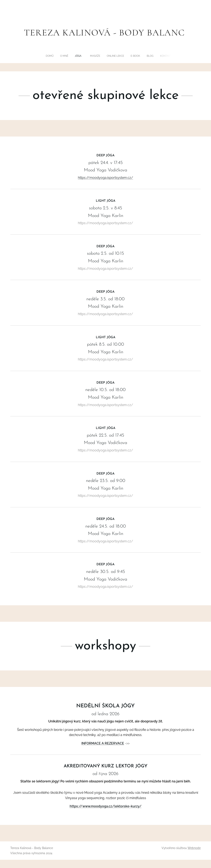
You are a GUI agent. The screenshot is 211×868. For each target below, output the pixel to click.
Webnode (194, 848)
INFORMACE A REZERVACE (103, 743)
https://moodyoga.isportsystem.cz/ (105, 178)
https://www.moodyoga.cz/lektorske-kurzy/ (106, 806)
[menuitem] (86, 56)
